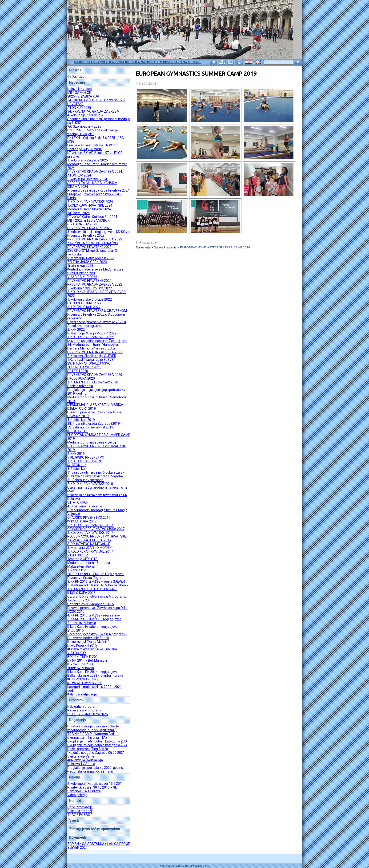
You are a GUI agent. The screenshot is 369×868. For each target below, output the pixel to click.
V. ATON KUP (77, 653)
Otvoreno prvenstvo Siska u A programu (97, 597)
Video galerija (77, 795)
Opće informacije (80, 807)
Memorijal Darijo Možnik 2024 (89, 209)
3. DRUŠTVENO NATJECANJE (89, 544)
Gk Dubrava (76, 77)
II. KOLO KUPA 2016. (82, 593)
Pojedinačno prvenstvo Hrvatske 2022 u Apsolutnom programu (97, 324)
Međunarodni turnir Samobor (89, 563)
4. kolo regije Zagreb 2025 (86, 115)
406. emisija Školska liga (85, 760)
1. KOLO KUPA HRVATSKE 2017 (90, 551)
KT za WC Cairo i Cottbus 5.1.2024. (93, 217)
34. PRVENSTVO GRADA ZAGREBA (93, 111)
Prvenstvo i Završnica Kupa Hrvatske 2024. (99, 190)
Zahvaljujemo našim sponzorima (94, 829)
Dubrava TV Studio (81, 764)
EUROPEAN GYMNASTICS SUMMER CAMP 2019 (215, 247)
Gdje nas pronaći (80, 811)
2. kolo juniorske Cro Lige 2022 (90, 288)
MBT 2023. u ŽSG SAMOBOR (88, 220)
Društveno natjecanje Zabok (88, 638)
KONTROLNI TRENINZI (83, 679)
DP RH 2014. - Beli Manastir (87, 660)
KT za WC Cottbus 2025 (85, 683)
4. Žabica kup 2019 (81, 420)
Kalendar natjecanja (82, 694)
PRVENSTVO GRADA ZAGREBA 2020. (95, 375)
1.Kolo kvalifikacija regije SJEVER (91, 360)
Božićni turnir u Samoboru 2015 (91, 604)
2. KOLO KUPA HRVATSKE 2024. (90, 202)
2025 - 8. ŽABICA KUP (83, 96)
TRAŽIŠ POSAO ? (80, 815)
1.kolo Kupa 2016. (80, 600)
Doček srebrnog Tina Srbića (88, 749)
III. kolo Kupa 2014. (81, 664)
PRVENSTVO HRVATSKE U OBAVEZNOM (97, 311)
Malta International (81, 566)
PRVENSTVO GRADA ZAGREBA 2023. (95, 239)
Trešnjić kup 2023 (80, 266)
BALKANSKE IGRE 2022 (84, 303)
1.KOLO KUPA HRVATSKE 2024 (90, 205)
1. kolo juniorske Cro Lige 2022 (90, 299)
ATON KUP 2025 (79, 108)
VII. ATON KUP (78, 555)
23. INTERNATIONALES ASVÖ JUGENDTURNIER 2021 (89, 365)
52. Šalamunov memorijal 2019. (91, 427)
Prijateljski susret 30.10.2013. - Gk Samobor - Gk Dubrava (92, 789)
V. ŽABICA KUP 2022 (82, 277)
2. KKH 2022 (76, 330)
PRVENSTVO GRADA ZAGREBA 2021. (95, 352)
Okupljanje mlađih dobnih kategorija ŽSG (97, 741)
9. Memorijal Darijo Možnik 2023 (91, 258)
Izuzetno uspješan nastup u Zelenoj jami (97, 341)
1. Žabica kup (77, 570)
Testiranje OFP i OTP (82, 559)
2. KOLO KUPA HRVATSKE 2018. (90, 484)
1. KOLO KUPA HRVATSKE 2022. (90, 337)
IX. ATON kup (77, 465)
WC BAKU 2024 (78, 213)
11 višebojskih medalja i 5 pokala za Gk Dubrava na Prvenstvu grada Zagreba (96, 474)
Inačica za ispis (146, 242)
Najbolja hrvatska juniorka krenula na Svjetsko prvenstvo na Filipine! (138, 62)
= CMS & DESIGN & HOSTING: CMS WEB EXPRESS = (184, 866)
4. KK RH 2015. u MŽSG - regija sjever (94, 615)
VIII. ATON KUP (78, 503)
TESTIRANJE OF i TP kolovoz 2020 (93, 382)
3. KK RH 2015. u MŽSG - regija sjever (94, 619)
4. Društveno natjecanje (85, 506)
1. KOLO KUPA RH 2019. (84, 461)
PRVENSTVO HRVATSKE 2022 (89, 281)
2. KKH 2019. (76, 454)
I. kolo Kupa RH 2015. (82, 645)
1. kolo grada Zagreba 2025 (88, 160)
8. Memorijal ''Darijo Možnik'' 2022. (92, 333)
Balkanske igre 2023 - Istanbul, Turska (95, 676)
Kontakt (75, 801)
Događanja (77, 720)
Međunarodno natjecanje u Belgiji (92, 442)
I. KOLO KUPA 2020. (81, 378)
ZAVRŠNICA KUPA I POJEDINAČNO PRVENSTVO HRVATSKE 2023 (93, 245)
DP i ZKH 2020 (78, 371)
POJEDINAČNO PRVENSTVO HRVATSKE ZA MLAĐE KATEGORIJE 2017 (97, 538)
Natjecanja (77, 82)
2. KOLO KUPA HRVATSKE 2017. (90, 533)
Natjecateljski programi (84, 710)
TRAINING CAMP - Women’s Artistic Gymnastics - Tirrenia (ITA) (93, 736)
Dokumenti (77, 837)
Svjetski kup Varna (81, 756)
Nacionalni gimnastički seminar (90, 771)
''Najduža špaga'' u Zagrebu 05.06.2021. (96, 753)
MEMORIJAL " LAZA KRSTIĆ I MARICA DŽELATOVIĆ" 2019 (95, 407)
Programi (76, 700)
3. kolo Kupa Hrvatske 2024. (88, 179)
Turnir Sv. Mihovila (81, 668)
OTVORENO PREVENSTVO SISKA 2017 (96, 529)
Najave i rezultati (80, 89)
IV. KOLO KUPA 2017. (82, 521)
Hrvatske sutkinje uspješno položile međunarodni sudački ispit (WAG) (93, 728)
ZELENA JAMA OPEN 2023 (87, 262)
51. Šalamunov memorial (86, 480)
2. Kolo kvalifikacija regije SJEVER (92, 356)
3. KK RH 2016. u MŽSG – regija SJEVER (96, 581)
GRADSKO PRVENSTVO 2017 (89, 518)
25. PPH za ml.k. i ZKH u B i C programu (96, 574)
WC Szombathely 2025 (84, 126)
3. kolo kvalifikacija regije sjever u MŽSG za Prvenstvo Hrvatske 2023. (98, 234)
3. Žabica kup (77, 469)
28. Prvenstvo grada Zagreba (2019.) (94, 424)
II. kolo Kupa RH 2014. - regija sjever (93, 672)
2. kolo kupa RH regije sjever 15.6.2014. (96, 784)
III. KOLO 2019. (78, 431)
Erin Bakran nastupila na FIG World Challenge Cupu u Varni (92, 147)
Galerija (75, 777)
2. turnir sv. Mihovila (82, 623)
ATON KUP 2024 (79, 175)
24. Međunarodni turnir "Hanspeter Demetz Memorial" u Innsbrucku (93, 346)
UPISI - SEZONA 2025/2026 (88, 714)
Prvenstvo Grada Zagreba (86, 578)
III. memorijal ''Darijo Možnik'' (88, 642)
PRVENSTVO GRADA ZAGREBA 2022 (95, 284)
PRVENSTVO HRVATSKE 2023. (90, 228)
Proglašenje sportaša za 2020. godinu (95, 768)
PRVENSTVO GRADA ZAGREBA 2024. (95, 172)
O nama (75, 70)
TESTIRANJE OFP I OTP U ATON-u (92, 589)
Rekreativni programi (83, 707)
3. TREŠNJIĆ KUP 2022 (84, 307)
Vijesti (74, 821)
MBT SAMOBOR (79, 93)
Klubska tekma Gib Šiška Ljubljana (92, 649)
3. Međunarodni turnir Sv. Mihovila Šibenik (98, 585)
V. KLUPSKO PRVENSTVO (86, 457)
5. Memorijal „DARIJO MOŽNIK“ (90, 548)
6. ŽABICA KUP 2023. (83, 224)
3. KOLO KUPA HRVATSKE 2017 (90, 525)
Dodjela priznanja (80, 386)
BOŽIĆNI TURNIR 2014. (84, 657)
